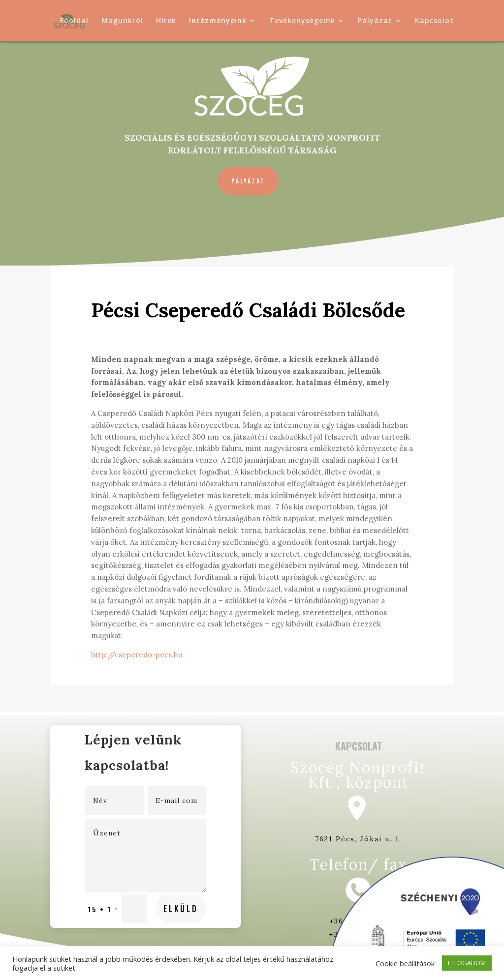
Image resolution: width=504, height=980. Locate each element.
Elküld (164, 866)
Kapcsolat (434, 21)
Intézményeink (218, 21)
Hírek (166, 21)
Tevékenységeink (302, 21)
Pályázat (375, 21)
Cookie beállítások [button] (405, 963)
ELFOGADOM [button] (467, 963)
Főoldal (74, 21)
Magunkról (122, 21)
